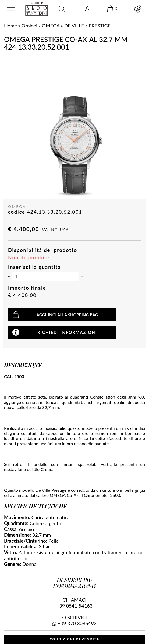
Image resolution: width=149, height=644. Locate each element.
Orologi (29, 26)
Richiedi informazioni (67, 332)
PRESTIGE (100, 26)
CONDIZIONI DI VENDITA (75, 639)
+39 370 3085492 (77, 623)
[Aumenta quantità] (82, 276)
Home (10, 26)
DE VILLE (74, 26)
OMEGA (51, 26)
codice (17, 212)
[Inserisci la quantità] (45, 276)
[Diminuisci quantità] (9, 276)
